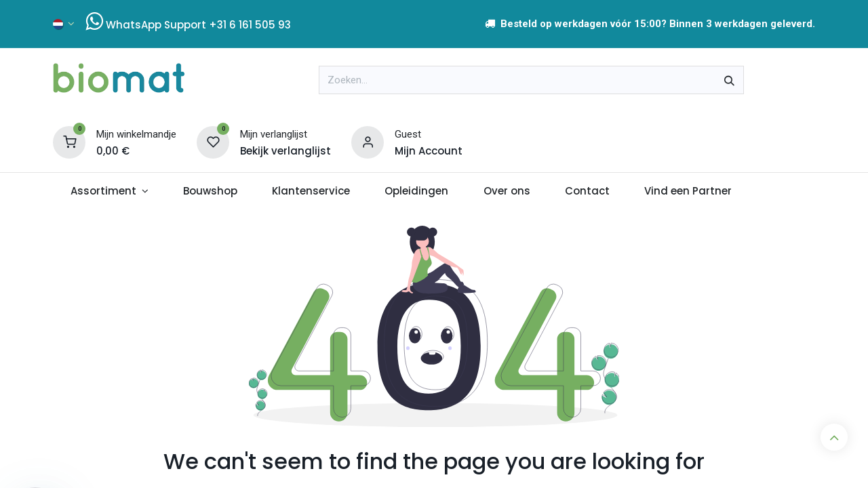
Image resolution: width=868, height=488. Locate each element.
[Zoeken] (729, 80)
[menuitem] (109, 191)
